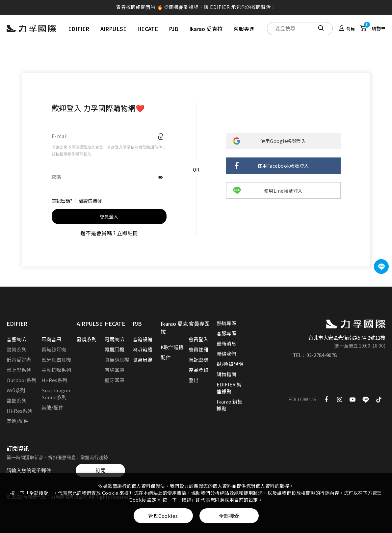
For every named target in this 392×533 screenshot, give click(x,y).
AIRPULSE (114, 29)
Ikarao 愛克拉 (206, 29)
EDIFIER (79, 29)
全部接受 (229, 516)
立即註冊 (127, 233)
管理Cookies (163, 516)
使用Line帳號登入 (283, 191)
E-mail (60, 136)
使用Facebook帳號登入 (283, 166)
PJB (174, 29)
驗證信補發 (90, 201)
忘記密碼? (62, 201)
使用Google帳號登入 (283, 141)
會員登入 (109, 216)
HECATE (148, 29)
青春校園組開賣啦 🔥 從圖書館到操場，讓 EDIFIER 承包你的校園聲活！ (196, 7)
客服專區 (244, 29)
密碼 (56, 177)
